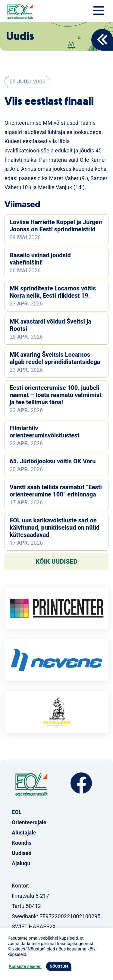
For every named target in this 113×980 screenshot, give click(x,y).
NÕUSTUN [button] (59, 966)
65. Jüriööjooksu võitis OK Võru (53, 461)
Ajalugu (21, 863)
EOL (17, 812)
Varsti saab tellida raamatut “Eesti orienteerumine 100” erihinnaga (56, 491)
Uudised (22, 853)
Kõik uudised (56, 562)
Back (102, 40)
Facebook (81, 783)
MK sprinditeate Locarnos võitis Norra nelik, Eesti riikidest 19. (53, 292)
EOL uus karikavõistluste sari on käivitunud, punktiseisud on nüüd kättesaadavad (55, 528)
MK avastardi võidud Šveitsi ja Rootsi (50, 325)
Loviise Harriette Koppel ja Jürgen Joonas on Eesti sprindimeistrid (56, 226)
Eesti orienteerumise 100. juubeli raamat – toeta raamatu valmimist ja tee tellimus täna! (56, 395)
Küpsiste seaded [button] (25, 966)
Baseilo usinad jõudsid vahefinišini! (40, 259)
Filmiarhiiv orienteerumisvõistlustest (45, 432)
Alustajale (24, 833)
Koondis (22, 843)
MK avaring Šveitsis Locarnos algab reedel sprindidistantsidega (55, 358)
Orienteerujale (29, 822)
